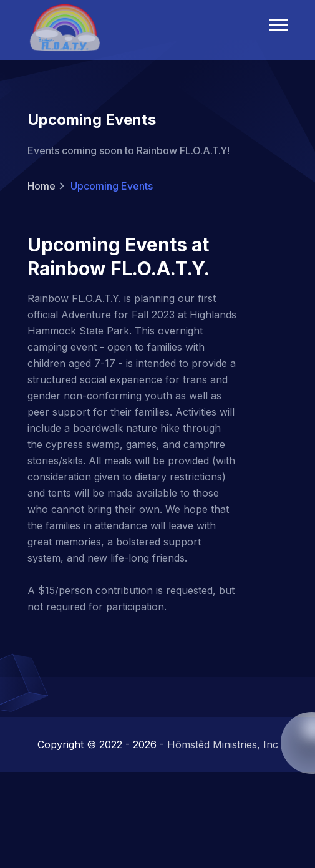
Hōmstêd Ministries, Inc (223, 744)
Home (41, 186)
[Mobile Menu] (279, 25)
